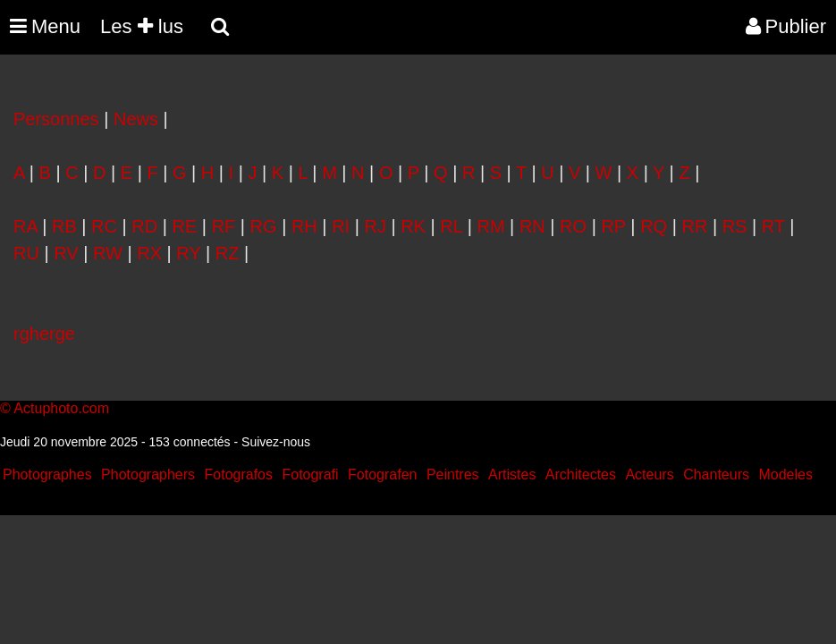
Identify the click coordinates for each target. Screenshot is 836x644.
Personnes (56, 119)
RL (451, 226)
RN (532, 226)
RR (694, 226)
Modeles (785, 475)
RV (66, 253)
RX (149, 253)
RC (104, 226)
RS (735, 226)
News (136, 119)
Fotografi (310, 475)
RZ (228, 253)
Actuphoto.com (61, 408)
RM (490, 226)
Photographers (148, 475)
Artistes (512, 475)
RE (185, 226)
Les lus (142, 26)
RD (144, 226)
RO (573, 226)
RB (64, 226)
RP (613, 226)
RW (108, 253)
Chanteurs (716, 475)
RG (264, 226)
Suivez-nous (276, 442)
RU (26, 253)
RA (25, 226)
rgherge (44, 334)
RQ (654, 226)
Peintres (453, 475)
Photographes (47, 475)
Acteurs (649, 475)
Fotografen (382, 475)
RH (304, 226)
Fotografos (239, 475)
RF (224, 226)
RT (773, 226)
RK (413, 226)
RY (188, 253)
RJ (375, 226)
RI (341, 226)
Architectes (581, 475)
